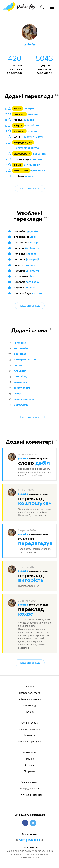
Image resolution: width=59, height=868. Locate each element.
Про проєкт (30, 752)
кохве (26, 614)
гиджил (19, 365)
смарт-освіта (22, 388)
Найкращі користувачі (29, 741)
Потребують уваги (30, 693)
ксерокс (31, 254)
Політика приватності (30, 795)
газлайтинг (33, 125)
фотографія (33, 259)
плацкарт (20, 371)
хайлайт (33, 131)
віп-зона (37, 293)
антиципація (32, 165)
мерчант (30, 840)
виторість (31, 580)
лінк (31, 276)
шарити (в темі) (34, 137)
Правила (29, 759)
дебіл (43, 463)
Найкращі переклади (29, 699)
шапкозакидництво (26, 148)
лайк (33, 237)
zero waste (21, 348)
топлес (30, 265)
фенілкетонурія (24, 399)
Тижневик (30, 735)
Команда (29, 765)
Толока (30, 712)
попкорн (30, 287)
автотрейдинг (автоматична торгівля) (28, 359)
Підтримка (29, 771)
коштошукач (35, 503)
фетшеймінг (39, 170)
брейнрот (20, 354)
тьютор (33, 242)
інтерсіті (19, 393)
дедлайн (33, 231)
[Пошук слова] (42, 7)
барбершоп (33, 248)
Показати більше (30, 188)
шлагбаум (32, 271)
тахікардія (20, 382)
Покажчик (29, 687)
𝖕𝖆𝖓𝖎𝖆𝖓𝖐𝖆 (23, 459)
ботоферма (21, 405)
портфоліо (32, 282)
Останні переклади (29, 729)
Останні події (29, 705)
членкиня (36, 159)
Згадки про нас (30, 782)
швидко (29, 108)
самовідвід (21, 376)
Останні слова (29, 723)
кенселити (40, 153)
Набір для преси (30, 788)
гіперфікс (20, 342)
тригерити (34, 114)
